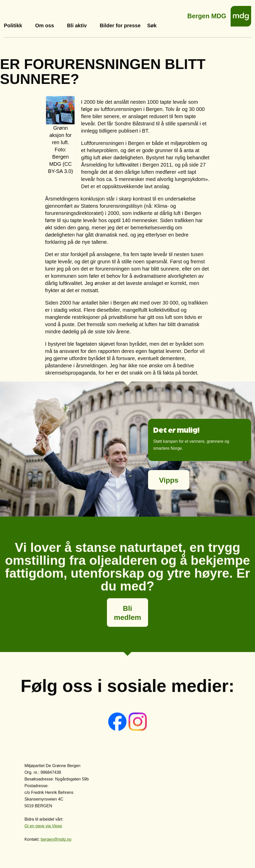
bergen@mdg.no (56, 839)
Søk (152, 25)
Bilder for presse (120, 25)
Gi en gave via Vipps (43, 826)
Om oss (45, 25)
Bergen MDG (207, 15)
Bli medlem (128, 613)
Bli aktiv (77, 25)
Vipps (169, 480)
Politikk (13, 25)
